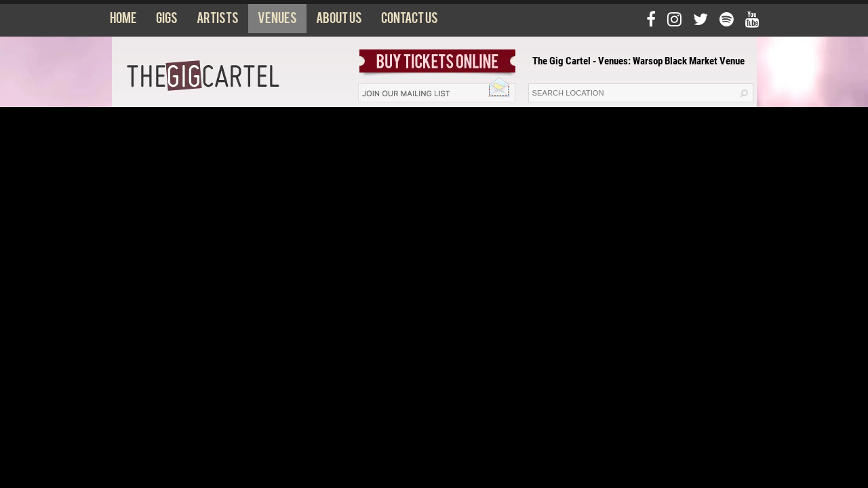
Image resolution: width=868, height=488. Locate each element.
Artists (218, 21)
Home (123, 21)
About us (339, 21)
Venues (277, 21)
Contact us (410, 21)
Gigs (167, 21)
